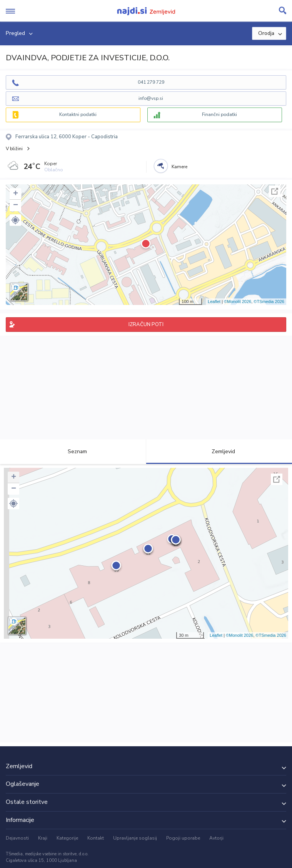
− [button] (16, 205)
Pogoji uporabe (183, 838)
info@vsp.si (151, 98)
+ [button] (16, 194)
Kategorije (67, 838)
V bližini (14, 149)
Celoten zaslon (275, 191)
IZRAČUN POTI (146, 325)
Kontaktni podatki (78, 114)
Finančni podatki (219, 114)
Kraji (43, 838)
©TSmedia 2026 (269, 301)
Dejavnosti (17, 838)
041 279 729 (151, 82)
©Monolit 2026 (238, 301)
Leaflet (214, 301)
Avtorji (216, 838)
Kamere (179, 167)
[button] (15, 220)
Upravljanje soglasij (135, 838)
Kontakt (96, 838)
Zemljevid (219, 451)
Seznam (73, 451)
